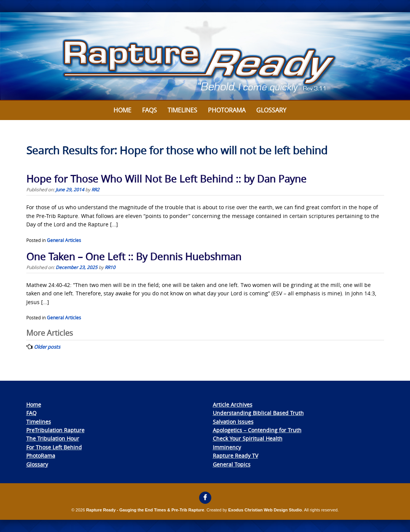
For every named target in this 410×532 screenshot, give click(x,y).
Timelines (182, 110)
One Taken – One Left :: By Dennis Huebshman (134, 257)
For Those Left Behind (54, 447)
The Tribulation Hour (53, 438)
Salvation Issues (233, 422)
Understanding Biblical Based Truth (258, 413)
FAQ (31, 413)
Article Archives (233, 405)
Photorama (227, 110)
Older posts (47, 347)
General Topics (232, 464)
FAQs (149, 110)
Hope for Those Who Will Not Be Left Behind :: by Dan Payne (166, 179)
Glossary (271, 110)
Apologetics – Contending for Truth (257, 430)
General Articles (64, 240)
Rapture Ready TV (235, 456)
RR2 (95, 189)
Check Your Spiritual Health (248, 438)
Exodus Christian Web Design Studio (265, 510)
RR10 (110, 267)
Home (122, 110)
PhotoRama (41, 456)
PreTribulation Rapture (55, 430)
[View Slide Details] (205, 56)
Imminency (227, 447)
